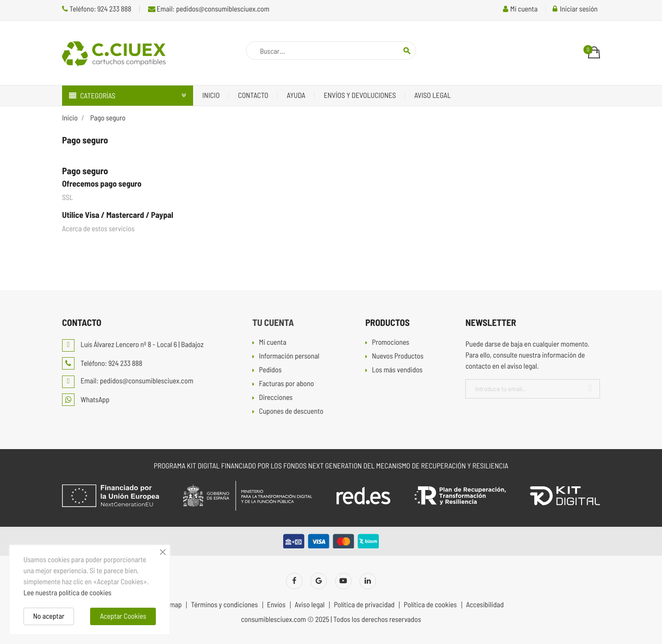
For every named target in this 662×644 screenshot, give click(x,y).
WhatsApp (86, 400)
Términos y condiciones (224, 605)
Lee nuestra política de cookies (67, 593)
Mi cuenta (273, 343)
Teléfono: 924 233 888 (97, 9)
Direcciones (276, 398)
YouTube (343, 581)
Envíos (276, 605)
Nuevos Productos (398, 356)
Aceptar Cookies (123, 616)
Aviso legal (432, 95)
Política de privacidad (364, 605)
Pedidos (270, 370)
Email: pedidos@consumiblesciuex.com (209, 9)
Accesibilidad (485, 605)
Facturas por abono (286, 384)
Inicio (211, 95)
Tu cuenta (273, 322)
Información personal (289, 356)
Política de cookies (430, 605)
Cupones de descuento (291, 412)
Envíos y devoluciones (360, 95)
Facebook (294, 581)
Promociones (391, 343)
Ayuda (296, 95)
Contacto (253, 95)
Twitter (319, 581)
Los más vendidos (397, 370)
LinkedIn (368, 581)
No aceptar (49, 616)
